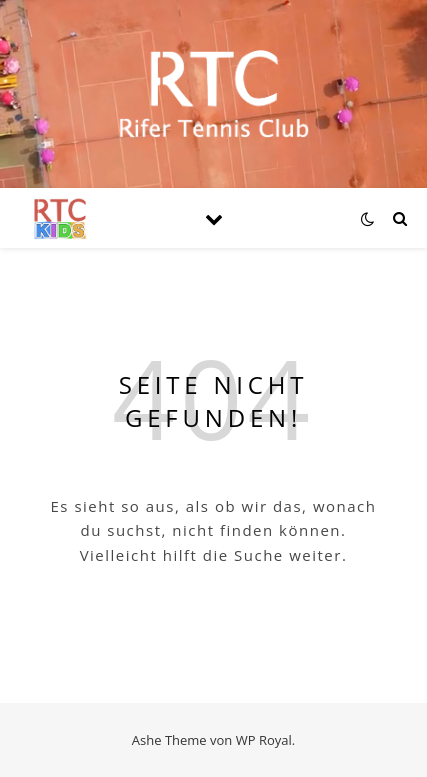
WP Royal (264, 740)
